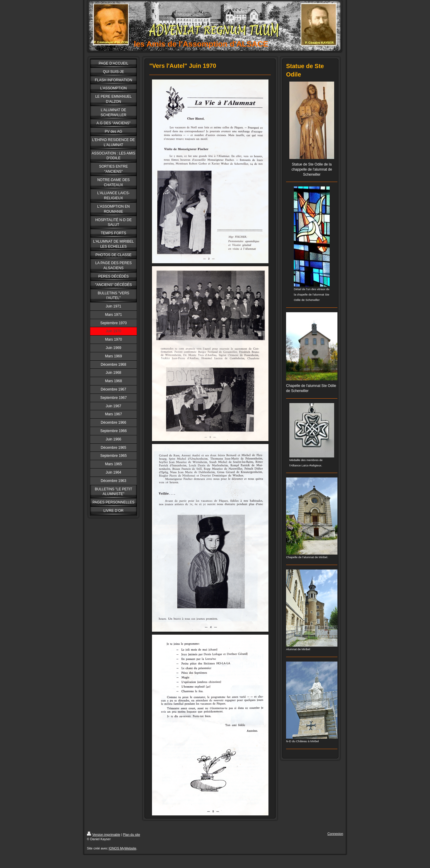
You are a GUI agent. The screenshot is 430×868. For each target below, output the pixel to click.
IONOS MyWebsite (123, 848)
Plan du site (132, 835)
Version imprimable (104, 835)
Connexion (335, 834)
